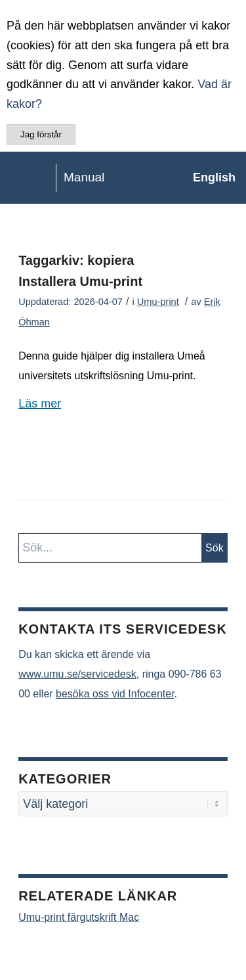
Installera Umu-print (80, 281)
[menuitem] (208, 177)
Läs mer (40, 404)
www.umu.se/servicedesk (77, 674)
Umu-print (158, 302)
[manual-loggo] (98, 177)
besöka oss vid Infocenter (115, 694)
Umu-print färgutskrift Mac (79, 917)
